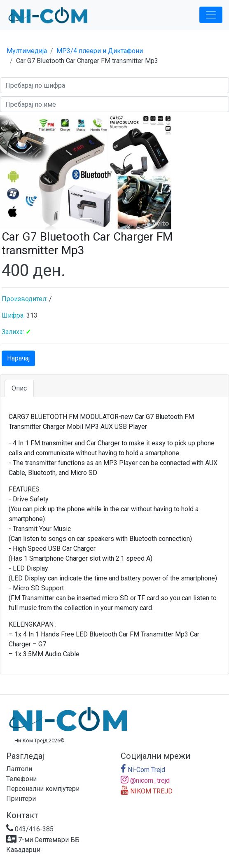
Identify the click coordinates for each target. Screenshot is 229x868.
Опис (19, 388)
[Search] (114, 85)
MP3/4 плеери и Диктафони (100, 51)
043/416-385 (30, 829)
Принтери (21, 799)
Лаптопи (19, 769)
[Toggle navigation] (211, 15)
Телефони (21, 779)
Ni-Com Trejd (143, 770)
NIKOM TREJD (147, 791)
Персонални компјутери (43, 789)
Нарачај (18, 358)
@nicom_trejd (145, 780)
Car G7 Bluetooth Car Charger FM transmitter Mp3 (87, 61)
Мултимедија (27, 51)
